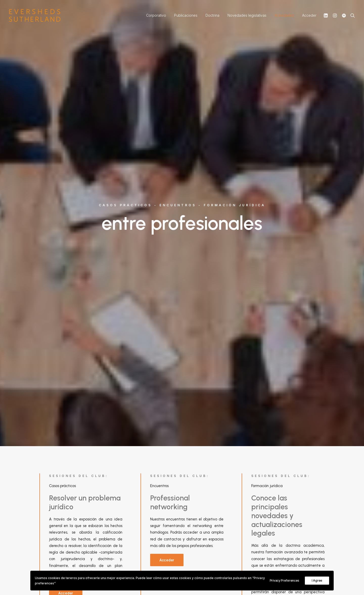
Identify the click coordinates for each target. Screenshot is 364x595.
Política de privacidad (286, 508)
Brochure (228, 508)
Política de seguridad (286, 514)
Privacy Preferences (285, 580)
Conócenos (201, 508)
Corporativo (156, 15)
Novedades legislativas (247, 15)
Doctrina (212, 15)
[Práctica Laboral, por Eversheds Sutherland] (35, 15)
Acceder (309, 15)
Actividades (284, 15)
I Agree (317, 580)
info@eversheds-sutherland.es (219, 514)
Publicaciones (186, 15)
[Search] (351, 15)
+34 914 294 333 (206, 521)
